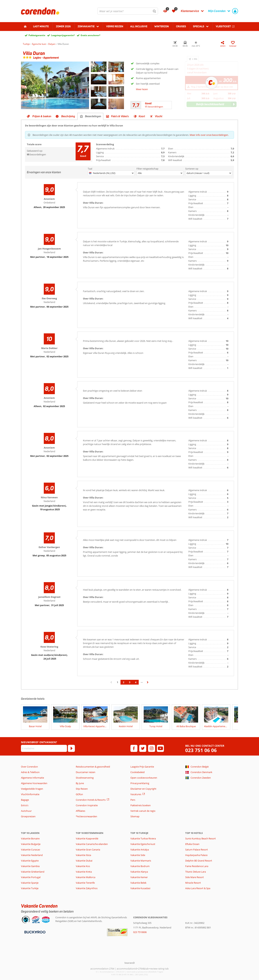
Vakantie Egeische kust (143, 844)
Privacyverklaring (140, 783)
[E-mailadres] (44, 748)
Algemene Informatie (32, 778)
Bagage (25, 800)
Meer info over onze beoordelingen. (209, 135)
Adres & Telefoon (30, 772)
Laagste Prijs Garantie (142, 767)
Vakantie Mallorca (86, 877)
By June (80, 783)
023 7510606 (140, 932)
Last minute (41, 26)
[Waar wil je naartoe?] (128, 11)
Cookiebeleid (138, 772)
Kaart (142, 116)
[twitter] (143, 748)
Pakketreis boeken (141, 805)
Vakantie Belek (138, 883)
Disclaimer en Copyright (143, 789)
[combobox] (128, 11)
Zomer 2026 (63, 26)
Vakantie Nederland (32, 855)
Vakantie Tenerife (85, 883)
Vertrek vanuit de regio (143, 811)
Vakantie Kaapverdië (87, 838)
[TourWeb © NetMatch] (130, 963)
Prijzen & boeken (42, 116)
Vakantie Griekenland (33, 872)
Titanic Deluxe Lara (196, 872)
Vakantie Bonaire (30, 838)
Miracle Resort (193, 883)
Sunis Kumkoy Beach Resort (201, 838)
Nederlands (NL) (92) (102, 173)
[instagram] (152, 748)
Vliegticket (223, 26)
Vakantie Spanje (30, 883)
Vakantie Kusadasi (140, 888)
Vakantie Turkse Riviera (143, 838)
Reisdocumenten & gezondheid (93, 767)
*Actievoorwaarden (86, 816)
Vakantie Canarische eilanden (92, 844)
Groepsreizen (28, 816)
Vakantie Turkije (30, 888)
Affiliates (80, 811)
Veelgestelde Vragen (32, 789)
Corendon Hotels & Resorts (91, 800)
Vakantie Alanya (139, 872)
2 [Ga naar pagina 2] (124, 682)
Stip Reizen (82, 789)
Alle (140, 173)
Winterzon (162, 26)
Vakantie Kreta (84, 872)
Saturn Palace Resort (197, 850)
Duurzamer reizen (86, 772)
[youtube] (160, 748)
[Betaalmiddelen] (34, 932)
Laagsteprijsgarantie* (63, 35)
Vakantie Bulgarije (31, 844)
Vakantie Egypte (30, 861)
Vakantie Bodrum (140, 866)
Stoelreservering (85, 778)
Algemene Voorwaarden (34, 783)
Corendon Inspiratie (87, 805)
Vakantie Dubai (84, 861)
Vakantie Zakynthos (87, 888)
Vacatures (136, 794)
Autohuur (26, 811)
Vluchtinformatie (30, 794)
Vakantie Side (138, 855)
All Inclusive (139, 26)
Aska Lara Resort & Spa (198, 888)
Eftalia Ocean (192, 844)
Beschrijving (68, 116)
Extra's (25, 805)
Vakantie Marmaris (141, 861)
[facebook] (134, 748)
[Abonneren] (71, 748)
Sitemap (135, 816)
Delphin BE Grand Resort (199, 861)
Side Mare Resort (195, 877)
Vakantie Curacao (31, 850)
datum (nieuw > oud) (198, 173)
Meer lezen (142, 89)
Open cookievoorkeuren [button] (144, 778)
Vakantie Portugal (31, 877)
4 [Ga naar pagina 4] (136, 682)
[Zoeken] (155, 11)
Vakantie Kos (83, 866)
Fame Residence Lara (197, 866)
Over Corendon (29, 767)
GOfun (79, 794)
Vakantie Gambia (30, 866)
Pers (133, 800)
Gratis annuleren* (91, 35)
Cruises (181, 26)
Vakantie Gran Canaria (88, 850)
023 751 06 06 (201, 750)
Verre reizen (115, 26)
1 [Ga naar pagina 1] (117, 682)
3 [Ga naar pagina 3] (130, 682)
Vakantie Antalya (140, 850)
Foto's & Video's (120, 116)
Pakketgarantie (37, 35)
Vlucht (159, 116)
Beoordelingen (93, 116)
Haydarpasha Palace (196, 855)
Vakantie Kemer (139, 877)
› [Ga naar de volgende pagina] (148, 684)
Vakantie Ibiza (83, 855)
